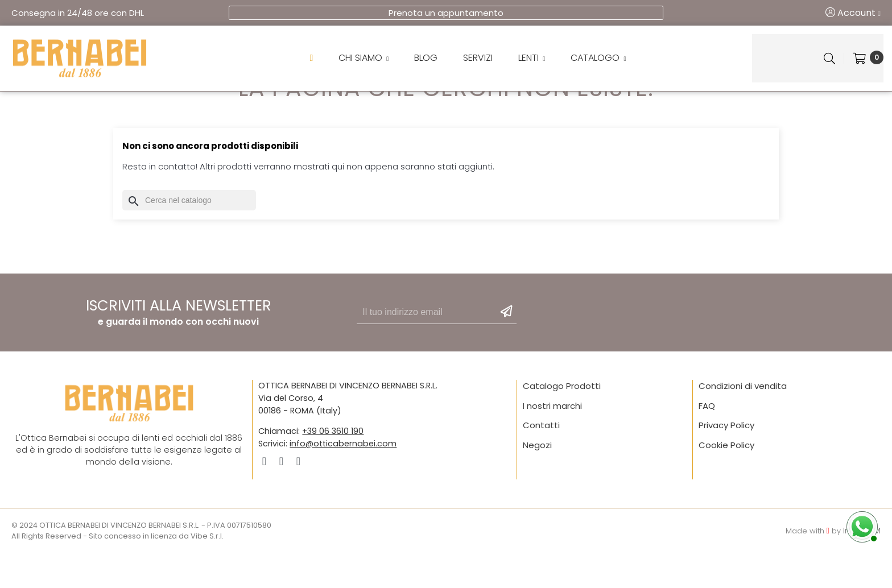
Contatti (541, 460)
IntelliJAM (862, 566)
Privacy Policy (726, 460)
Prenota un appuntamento (446, 13)
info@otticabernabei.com (343, 478)
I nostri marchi (552, 441)
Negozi (537, 480)
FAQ (707, 441)
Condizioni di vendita (743, 421)
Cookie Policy (726, 480)
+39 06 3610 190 (333, 466)
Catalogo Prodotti (562, 421)
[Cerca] (189, 235)
